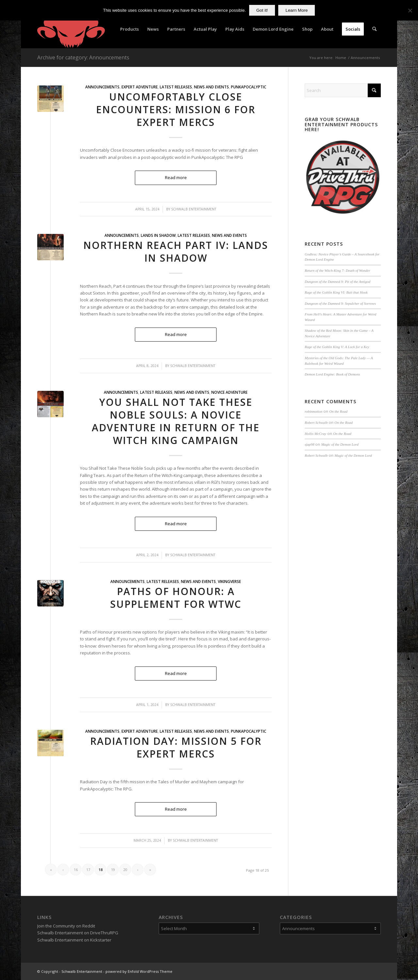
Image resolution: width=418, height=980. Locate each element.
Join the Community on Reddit (66, 926)
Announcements (102, 87)
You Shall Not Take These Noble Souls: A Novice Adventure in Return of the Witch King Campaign (176, 421)
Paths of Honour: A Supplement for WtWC (176, 598)
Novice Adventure (229, 392)
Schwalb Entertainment (194, 209)
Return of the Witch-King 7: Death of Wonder (338, 270)
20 (125, 870)
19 (113, 870)
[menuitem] (129, 29)
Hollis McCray (315, 434)
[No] (410, 10)
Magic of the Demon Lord (340, 444)
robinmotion (313, 411)
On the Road (338, 411)
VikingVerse (229, 581)
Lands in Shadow (158, 235)
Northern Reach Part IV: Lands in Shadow (176, 252)
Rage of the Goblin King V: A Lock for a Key (337, 347)
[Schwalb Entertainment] (71, 29)
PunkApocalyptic (249, 87)
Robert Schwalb (316, 422)
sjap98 (309, 444)
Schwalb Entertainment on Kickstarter (74, 940)
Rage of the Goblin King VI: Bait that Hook (336, 292)
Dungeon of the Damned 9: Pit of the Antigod (338, 282)
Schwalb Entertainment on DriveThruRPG (78, 933)
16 (76, 870)
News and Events (211, 87)
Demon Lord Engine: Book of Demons (332, 374)
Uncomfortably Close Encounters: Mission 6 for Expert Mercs (176, 109)
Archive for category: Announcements (83, 57)
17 (88, 870)
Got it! (262, 10)
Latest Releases (176, 87)
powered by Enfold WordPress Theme (139, 971)
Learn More (297, 10)
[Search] (374, 29)
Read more (176, 177)
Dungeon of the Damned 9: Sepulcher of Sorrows (340, 303)
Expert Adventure (140, 87)
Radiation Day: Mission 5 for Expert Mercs (176, 747)
